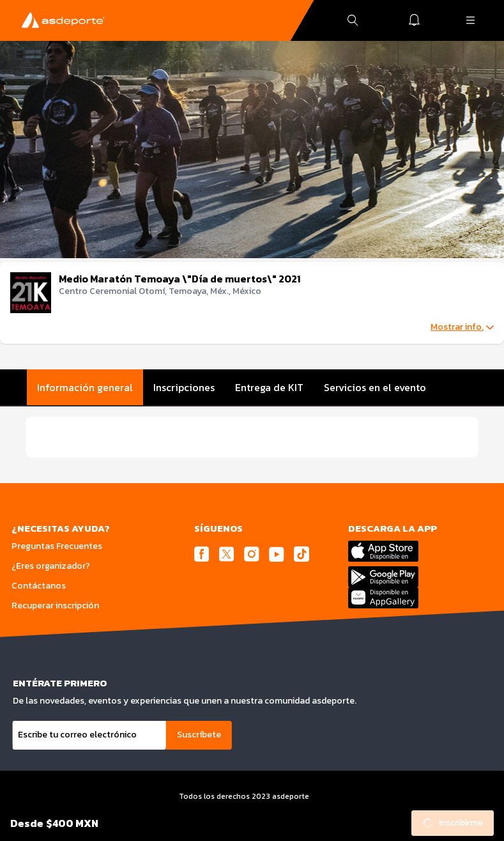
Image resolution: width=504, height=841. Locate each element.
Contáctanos (39, 586)
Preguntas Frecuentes (57, 546)
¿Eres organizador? (51, 566)
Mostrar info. (462, 327)
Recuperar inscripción (55, 606)
